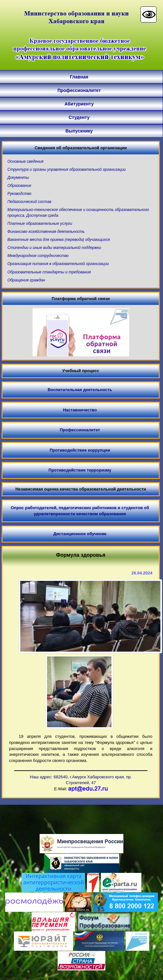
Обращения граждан (26, 280)
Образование (19, 186)
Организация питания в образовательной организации (58, 264)
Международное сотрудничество (38, 256)
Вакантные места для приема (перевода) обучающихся (59, 240)
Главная (79, 77)
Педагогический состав (29, 202)
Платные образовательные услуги (40, 224)
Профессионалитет (79, 90)
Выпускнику (79, 131)
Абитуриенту (79, 104)
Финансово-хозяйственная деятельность (46, 232)
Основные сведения (25, 161)
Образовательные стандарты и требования (49, 272)
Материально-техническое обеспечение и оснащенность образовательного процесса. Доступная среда (78, 212)
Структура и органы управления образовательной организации (67, 169)
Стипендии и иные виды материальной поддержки (54, 248)
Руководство (19, 194)
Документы (18, 178)
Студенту (79, 117)
